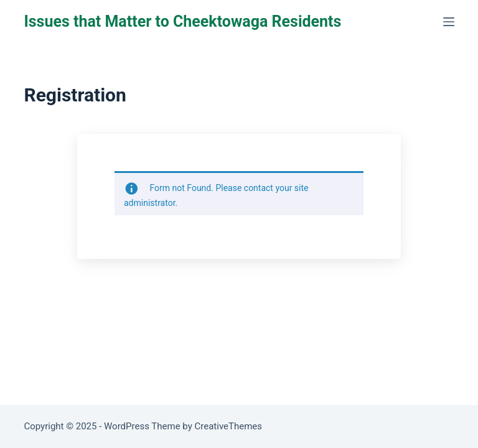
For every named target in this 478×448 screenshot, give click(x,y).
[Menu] (449, 22)
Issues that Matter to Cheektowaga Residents (182, 21)
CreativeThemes (229, 426)
